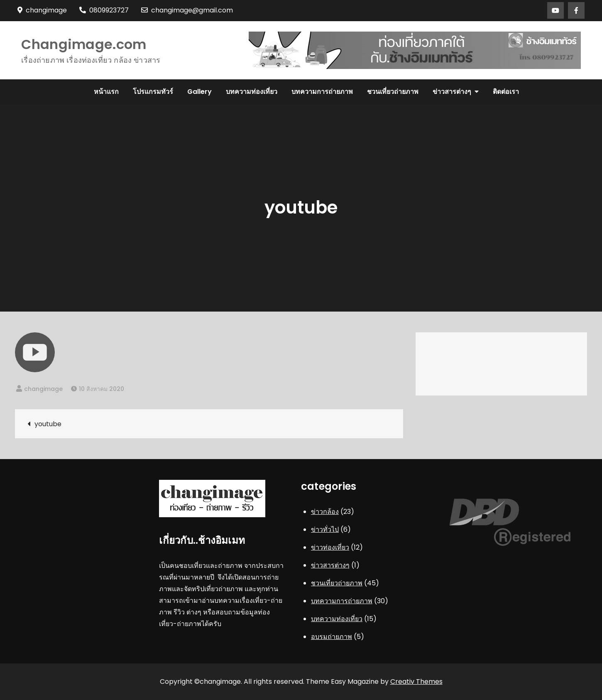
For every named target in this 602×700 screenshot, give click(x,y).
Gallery (199, 92)
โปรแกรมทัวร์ (153, 92)
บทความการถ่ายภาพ (322, 92)
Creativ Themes (416, 682)
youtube (48, 424)
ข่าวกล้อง (325, 512)
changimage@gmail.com (187, 10)
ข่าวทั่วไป (325, 529)
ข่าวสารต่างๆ (452, 92)
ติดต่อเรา (506, 92)
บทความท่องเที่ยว (252, 92)
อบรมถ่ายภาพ (332, 637)
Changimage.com (84, 44)
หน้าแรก (106, 92)
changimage (43, 389)
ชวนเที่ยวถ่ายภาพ (393, 92)
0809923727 (104, 10)
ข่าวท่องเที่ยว (330, 547)
